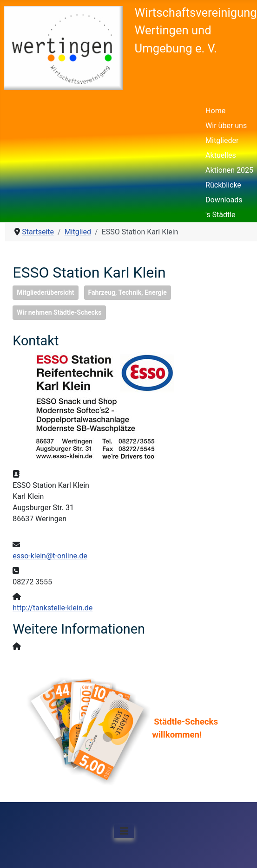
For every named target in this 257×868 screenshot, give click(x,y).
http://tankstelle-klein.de (53, 608)
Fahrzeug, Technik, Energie (128, 292)
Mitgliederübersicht (45, 292)
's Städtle (220, 215)
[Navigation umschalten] (124, 831)
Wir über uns (226, 126)
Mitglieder (222, 140)
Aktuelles (221, 155)
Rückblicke (223, 185)
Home (215, 111)
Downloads (224, 200)
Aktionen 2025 (229, 170)
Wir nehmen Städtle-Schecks (59, 312)
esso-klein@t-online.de (50, 556)
